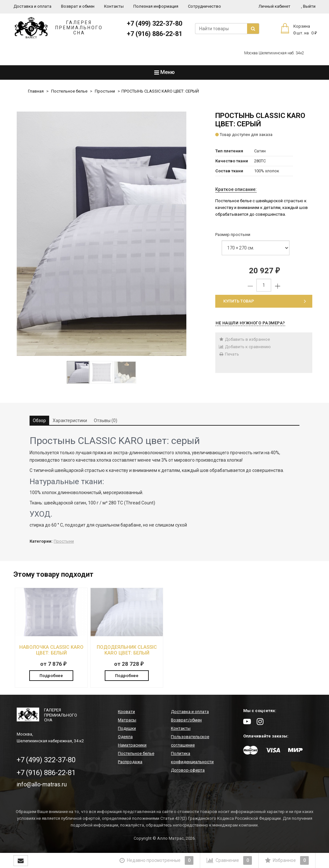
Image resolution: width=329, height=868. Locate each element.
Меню (164, 72)
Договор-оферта (188, 771)
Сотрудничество (205, 6)
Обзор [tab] (39, 420)
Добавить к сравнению (245, 347)
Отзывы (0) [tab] (106, 420)
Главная (36, 91)
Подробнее (51, 675)
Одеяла (125, 737)
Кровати (126, 712)
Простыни (105, 91)
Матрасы (127, 721)
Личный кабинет (275, 6)
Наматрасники (132, 746)
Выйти (308, 6)
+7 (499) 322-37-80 (155, 23)
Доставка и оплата (32, 6)
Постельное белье (69, 91)
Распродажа (130, 762)
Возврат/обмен (186, 721)
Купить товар (265, 301)
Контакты (114, 6)
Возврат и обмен (78, 6)
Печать (229, 354)
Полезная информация (156, 6)
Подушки (127, 729)
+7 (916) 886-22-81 (155, 34)
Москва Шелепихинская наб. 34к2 (274, 53)
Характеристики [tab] (70, 420)
